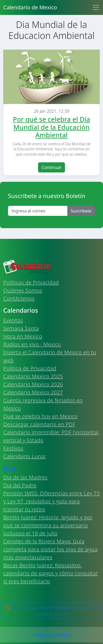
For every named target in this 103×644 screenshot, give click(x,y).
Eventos (13, 320)
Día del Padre (20, 485)
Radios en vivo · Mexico (32, 344)
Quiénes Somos (23, 290)
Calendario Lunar (25, 456)
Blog (9, 468)
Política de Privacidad (30, 368)
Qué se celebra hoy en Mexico (40, 416)
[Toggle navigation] (96, 7)
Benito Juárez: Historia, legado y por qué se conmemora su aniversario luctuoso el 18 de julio (48, 525)
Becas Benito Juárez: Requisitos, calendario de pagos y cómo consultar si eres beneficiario (51, 573)
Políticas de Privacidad (31, 282)
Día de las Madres (25, 477)
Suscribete (81, 211)
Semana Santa (21, 328)
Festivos (13, 448)
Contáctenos (19, 298)
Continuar (51, 167)
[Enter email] (38, 211)
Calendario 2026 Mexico (51, 635)
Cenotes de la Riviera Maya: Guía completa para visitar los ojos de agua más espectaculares (50, 549)
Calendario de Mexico (30, 7)
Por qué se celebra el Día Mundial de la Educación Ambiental (52, 127)
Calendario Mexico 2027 (33, 392)
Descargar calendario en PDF (39, 424)
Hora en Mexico (23, 336)
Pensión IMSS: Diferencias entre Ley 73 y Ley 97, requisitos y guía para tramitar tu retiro (51, 501)
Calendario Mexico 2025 (33, 376)
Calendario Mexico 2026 (33, 384)
